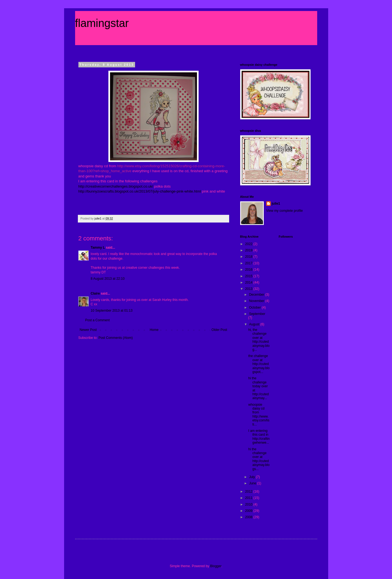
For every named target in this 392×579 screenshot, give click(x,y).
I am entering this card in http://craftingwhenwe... (259, 437)
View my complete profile (285, 211)
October (255, 308)
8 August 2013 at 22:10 (108, 279)
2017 (249, 263)
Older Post (219, 330)
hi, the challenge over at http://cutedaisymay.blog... (259, 340)
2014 (249, 282)
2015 (249, 276)
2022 (249, 244)
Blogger (216, 566)
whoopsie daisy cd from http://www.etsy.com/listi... (259, 415)
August (255, 324)
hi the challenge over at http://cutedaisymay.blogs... (259, 459)
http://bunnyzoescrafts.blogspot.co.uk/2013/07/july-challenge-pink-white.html (140, 191)
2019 (249, 250)
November (257, 301)
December (257, 295)
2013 (249, 289)
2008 (249, 517)
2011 (249, 498)
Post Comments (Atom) (116, 338)
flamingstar (102, 23)
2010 (249, 504)
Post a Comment (98, 320)
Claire (95, 293)
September (257, 314)
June (253, 483)
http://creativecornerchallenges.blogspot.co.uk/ (116, 186)
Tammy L (98, 248)
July (252, 477)
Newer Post (88, 330)
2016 (249, 270)
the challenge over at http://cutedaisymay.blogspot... (259, 364)
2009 (249, 511)
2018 (249, 257)
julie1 (276, 204)
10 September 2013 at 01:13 (112, 311)
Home (154, 330)
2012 (249, 492)
